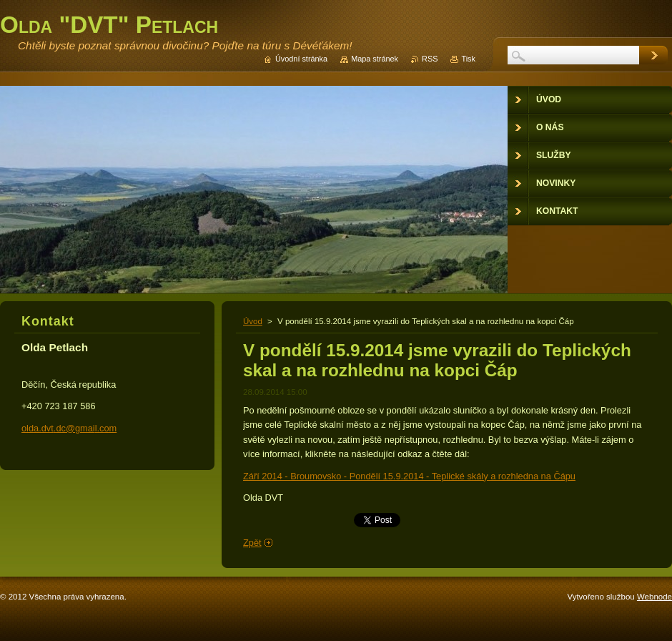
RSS (430, 59)
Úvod (253, 321)
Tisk (468, 59)
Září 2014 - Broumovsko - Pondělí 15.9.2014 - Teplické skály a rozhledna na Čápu (409, 476)
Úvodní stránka (301, 59)
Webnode (654, 597)
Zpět (252, 543)
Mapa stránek (375, 59)
